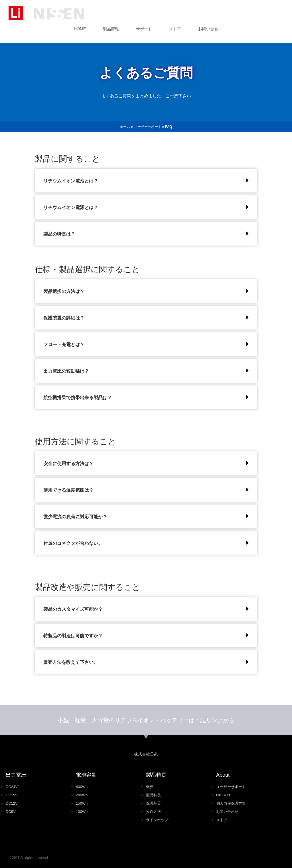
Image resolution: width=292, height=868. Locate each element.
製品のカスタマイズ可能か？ (73, 609)
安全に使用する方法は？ (68, 464)
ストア (175, 29)
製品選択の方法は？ (64, 291)
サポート (144, 29)
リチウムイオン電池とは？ (71, 181)
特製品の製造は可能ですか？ (73, 636)
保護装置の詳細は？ (64, 318)
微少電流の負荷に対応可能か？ (75, 517)
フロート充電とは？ (64, 344)
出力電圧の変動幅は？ (66, 371)
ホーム (125, 127)
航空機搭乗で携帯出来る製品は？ (78, 398)
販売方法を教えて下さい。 (71, 662)
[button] (146, 181)
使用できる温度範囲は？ (68, 490)
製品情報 (111, 29)
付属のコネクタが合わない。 (73, 543)
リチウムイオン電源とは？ (71, 207)
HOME (80, 29)
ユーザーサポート (148, 127)
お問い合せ (208, 29)
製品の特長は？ (59, 234)
